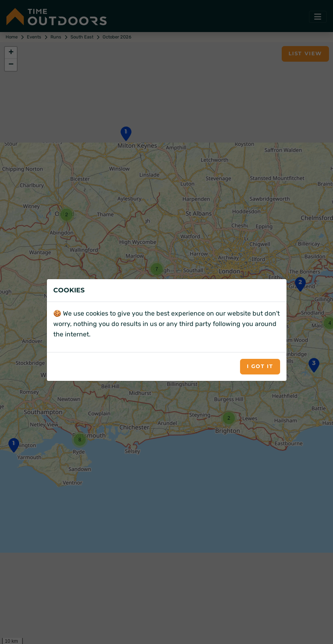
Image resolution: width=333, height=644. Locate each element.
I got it (260, 366)
